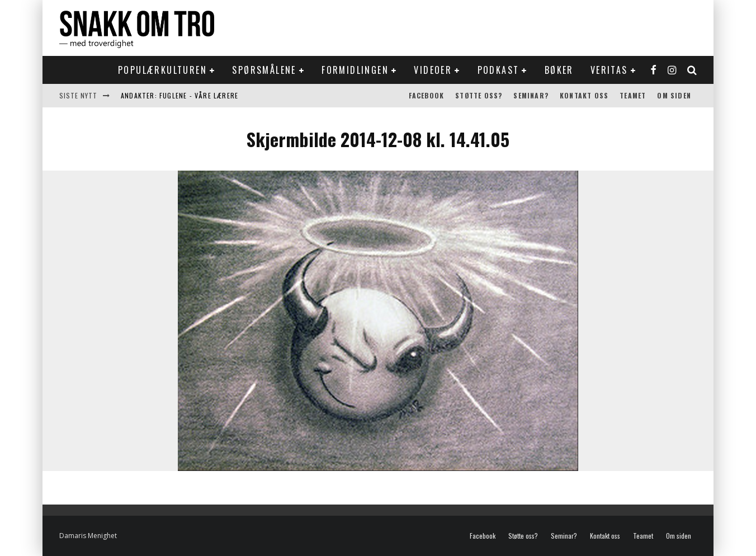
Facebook (427, 95)
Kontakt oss (584, 95)
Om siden (674, 95)
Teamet (633, 95)
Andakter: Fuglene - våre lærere (179, 95)
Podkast (499, 70)
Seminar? (531, 95)
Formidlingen (355, 70)
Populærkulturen (162, 70)
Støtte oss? (479, 95)
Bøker (559, 70)
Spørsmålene (264, 70)
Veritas (609, 70)
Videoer (433, 70)
